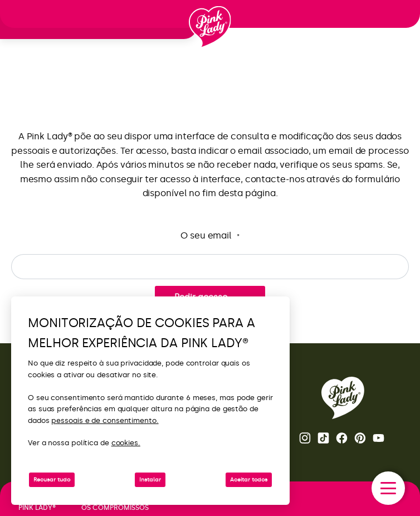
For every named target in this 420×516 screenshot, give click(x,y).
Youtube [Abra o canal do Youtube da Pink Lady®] (379, 438)
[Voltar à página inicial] (210, 27)
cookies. (126, 443)
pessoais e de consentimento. (105, 420)
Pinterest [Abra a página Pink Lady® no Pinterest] (360, 438)
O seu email (210, 236)
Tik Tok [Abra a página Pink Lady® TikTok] (323, 438)
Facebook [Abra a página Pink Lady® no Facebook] (342, 438)
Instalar (150, 480)
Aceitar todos (249, 480)
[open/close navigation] (388, 488)
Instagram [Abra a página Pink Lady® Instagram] (305, 438)
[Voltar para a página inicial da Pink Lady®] (343, 398)
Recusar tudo (52, 480)
